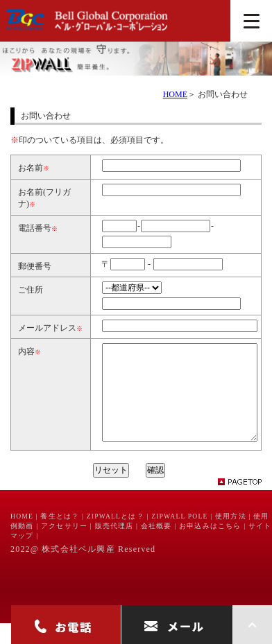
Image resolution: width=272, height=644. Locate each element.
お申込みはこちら (210, 547)
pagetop (246, 503)
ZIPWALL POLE (179, 537)
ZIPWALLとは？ (116, 537)
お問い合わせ (223, 94)
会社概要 (156, 547)
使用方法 (231, 537)
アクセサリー (64, 547)
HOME (175, 94)
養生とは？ (60, 537)
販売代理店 (114, 547)
